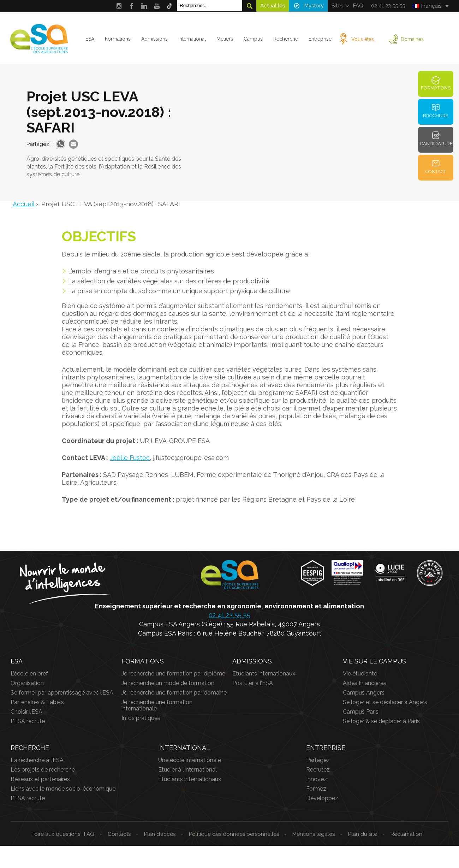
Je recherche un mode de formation (168, 683)
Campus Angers (364, 693)
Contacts (119, 834)
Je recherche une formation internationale (157, 705)
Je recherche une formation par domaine (174, 693)
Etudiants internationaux (264, 674)
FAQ (358, 6)
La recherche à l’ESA (37, 760)
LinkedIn (144, 6)
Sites (337, 6)
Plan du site (363, 834)
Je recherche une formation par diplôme (173, 674)
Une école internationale (190, 760)
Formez (316, 789)
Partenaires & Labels (37, 702)
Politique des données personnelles (234, 834)
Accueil (23, 204)
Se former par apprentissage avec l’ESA (62, 693)
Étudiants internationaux (190, 779)
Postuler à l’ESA (253, 683)
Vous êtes (362, 39)
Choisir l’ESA (26, 712)
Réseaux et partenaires (40, 779)
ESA (90, 39)
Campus (253, 39)
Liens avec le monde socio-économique (63, 789)
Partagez (318, 760)
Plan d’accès (160, 834)
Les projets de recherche (43, 770)
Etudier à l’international (187, 770)
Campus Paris (361, 712)
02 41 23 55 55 (388, 6)
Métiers (225, 39)
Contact (436, 172)
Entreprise (320, 39)
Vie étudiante (360, 674)
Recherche (285, 39)
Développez (322, 798)
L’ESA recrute (28, 721)
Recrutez (318, 770)
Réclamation (406, 834)
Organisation (27, 683)
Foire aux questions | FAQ (63, 834)
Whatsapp (61, 144)
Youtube (157, 6)
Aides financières (365, 683)
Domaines (412, 39)
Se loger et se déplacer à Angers (385, 702)
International (192, 39)
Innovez (317, 779)
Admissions (154, 39)
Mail (73, 144)
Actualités (273, 6)
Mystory (314, 6)
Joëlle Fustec (130, 458)
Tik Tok (170, 6)
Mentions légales (314, 834)
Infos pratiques (141, 718)
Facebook (132, 6)
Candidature (436, 144)
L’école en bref (29, 674)
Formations (118, 39)
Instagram (119, 6)
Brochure (436, 116)
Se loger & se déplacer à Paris (381, 721)
